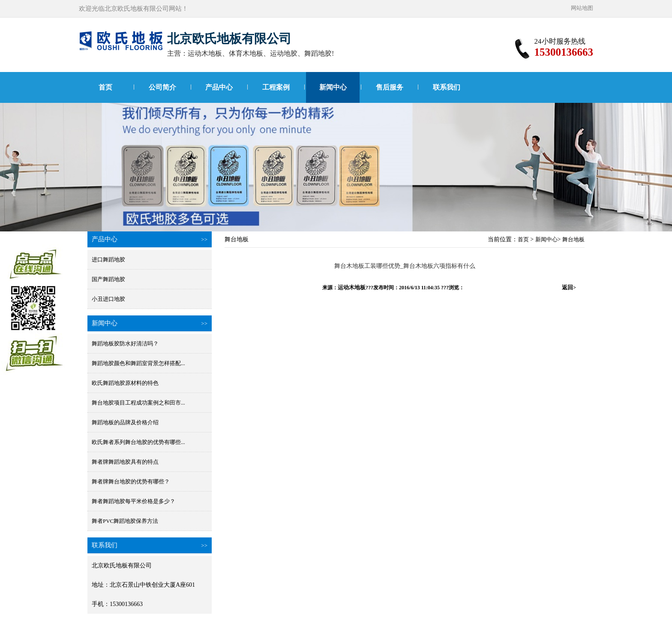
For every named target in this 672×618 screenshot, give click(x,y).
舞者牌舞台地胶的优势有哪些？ (131, 481)
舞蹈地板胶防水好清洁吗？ (125, 343)
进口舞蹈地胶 (108, 259)
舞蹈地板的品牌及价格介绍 (125, 422)
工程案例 (276, 87)
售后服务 (390, 87)
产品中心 (219, 87)
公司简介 (162, 87)
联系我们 (447, 87)
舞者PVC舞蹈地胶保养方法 (125, 521)
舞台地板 (573, 239)
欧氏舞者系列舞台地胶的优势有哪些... (138, 442)
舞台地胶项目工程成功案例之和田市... (138, 403)
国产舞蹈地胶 (108, 279)
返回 (569, 287)
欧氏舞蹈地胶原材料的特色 (125, 383)
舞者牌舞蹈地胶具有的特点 (125, 462)
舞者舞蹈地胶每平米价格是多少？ (133, 501)
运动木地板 (352, 287)
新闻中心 (333, 87)
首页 (105, 87)
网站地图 (582, 8)
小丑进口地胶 (108, 299)
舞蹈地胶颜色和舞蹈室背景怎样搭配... (138, 363)
